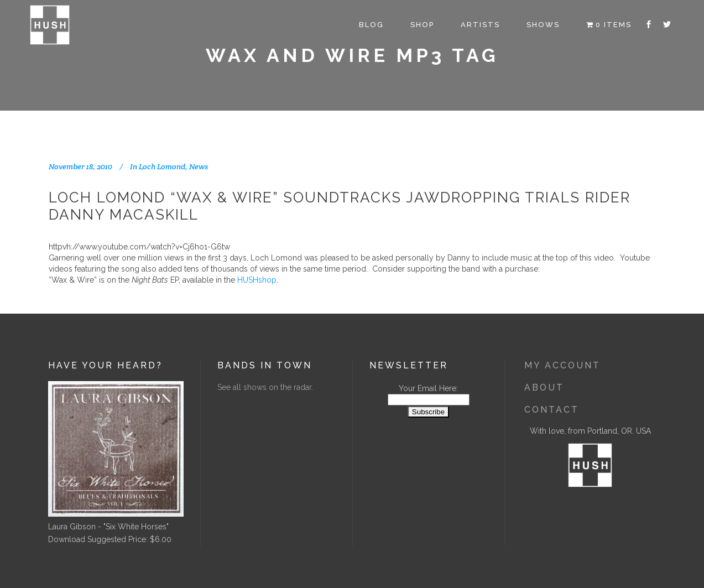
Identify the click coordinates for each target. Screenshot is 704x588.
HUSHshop (257, 280)
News (199, 166)
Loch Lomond (162, 166)
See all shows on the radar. (265, 387)
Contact (552, 410)
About (544, 387)
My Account (562, 365)
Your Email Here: (428, 388)
